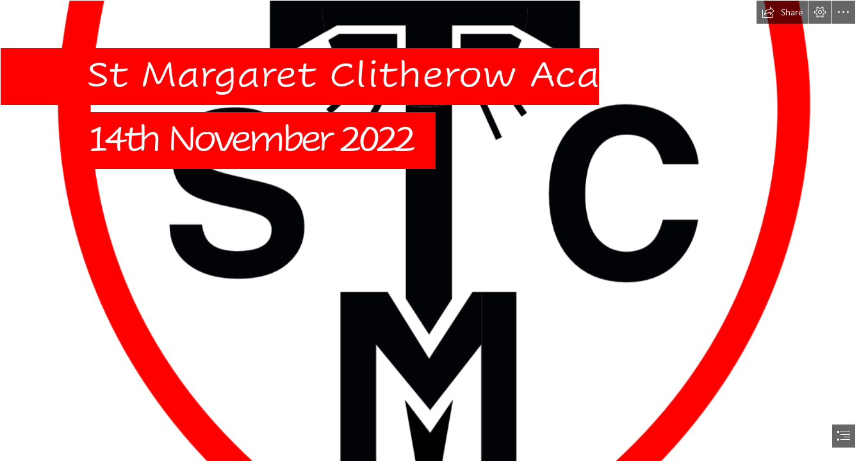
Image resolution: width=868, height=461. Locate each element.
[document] (434, 230)
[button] (782, 12)
